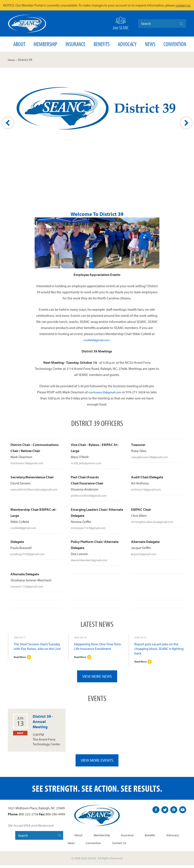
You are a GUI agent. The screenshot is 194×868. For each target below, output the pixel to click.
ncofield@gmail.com (97, 340)
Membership (45, 44)
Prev (8, 123)
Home (12, 60)
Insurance (75, 44)
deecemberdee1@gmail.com (91, 560)
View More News (97, 679)
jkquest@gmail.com (145, 554)
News (150, 44)
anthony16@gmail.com (148, 489)
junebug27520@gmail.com (30, 554)
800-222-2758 (29, 817)
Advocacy (127, 44)
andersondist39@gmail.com (91, 495)
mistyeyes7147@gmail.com (90, 528)
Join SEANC (121, 23)
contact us (183, 5)
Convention (175, 44)
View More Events (97, 763)
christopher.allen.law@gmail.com (155, 522)
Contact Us (134, 845)
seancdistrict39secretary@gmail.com (37, 489)
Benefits (102, 44)
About (19, 44)
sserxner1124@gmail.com (29, 586)
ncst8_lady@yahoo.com (88, 463)
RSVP (20, 736)
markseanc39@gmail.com (105, 392)
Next (186, 123)
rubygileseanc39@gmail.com (152, 457)
